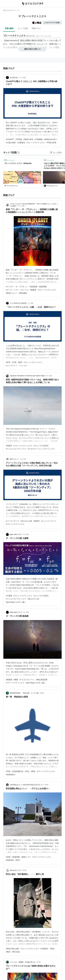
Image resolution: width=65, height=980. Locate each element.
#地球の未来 (28, 139)
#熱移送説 (10, 860)
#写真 (8, 771)
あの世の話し (14, 78)
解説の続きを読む (33, 49)
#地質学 (9, 446)
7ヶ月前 (22, 206)
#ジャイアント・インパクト (17, 366)
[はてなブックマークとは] (18, 152)
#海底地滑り (11, 775)
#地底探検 (33, 287)
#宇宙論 (19, 139)
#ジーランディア (12, 521)
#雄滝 (52, 949)
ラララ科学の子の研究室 (18, 303)
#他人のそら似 (33, 599)
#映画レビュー (12, 293)
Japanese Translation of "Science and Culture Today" (27, 376)
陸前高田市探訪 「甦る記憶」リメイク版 (24, 693)
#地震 (8, 857)
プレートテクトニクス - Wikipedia (18, 163)
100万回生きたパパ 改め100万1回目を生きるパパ (26, 785)
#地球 (20, 362)
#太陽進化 (21, 143)
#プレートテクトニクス (36, 143)
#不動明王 (45, 949)
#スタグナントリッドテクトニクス (41, 449)
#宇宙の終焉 (51, 143)
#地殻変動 (43, 287)
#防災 (18, 860)
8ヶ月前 (49, 376)
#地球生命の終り (51, 139)
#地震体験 (16, 857)
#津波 (33, 771)
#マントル (25, 290)
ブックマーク (9, 160)
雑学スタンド (15, 459)
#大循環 (9, 596)
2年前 (42, 693)
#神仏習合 (16, 952)
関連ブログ (36, 28)
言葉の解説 (9, 28)
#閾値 (16, 680)
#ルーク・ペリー (12, 290)
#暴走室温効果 (42, 680)
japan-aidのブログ (16, 534)
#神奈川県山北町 (12, 949)
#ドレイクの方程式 (41, 446)
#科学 (8, 362)
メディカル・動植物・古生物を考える (23, 962)
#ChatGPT (10, 139)
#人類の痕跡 (11, 143)
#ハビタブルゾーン (27, 680)
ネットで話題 (23, 28)
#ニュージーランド (49, 521)
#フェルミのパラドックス (16, 449)
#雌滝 (8, 952)
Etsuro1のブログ (15, 870)
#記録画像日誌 (18, 771)
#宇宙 (14, 362)
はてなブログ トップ (11, 10)
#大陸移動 (39, 139)
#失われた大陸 (26, 521)
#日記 (27, 771)
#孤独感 (9, 680)
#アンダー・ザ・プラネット (17, 287)
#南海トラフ (26, 857)
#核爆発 (33, 290)
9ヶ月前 (24, 459)
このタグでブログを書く (52, 23)
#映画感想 (23, 293)
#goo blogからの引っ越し (16, 602)
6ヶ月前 (23, 78)
